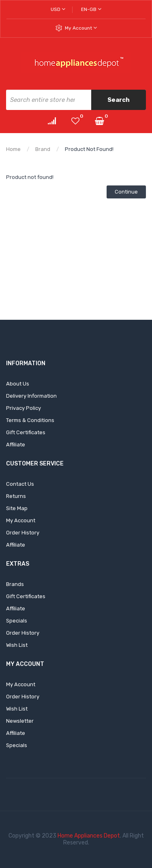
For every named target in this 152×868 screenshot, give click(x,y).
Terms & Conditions (30, 420)
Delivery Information (31, 396)
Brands (15, 584)
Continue (126, 192)
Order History (23, 533)
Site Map (17, 508)
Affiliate (16, 445)
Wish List (17, 645)
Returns (16, 496)
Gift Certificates (26, 432)
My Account (81, 28)
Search (119, 100)
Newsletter (20, 721)
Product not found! (89, 149)
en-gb (91, 9)
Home (13, 149)
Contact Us (20, 484)
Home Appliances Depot (89, 836)
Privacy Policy (24, 408)
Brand (43, 149)
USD (58, 9)
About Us (18, 384)
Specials (17, 621)
